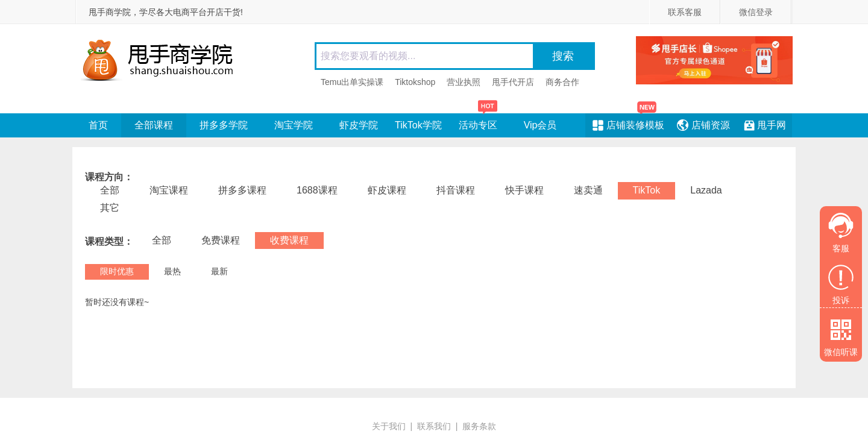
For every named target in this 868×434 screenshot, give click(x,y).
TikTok (647, 190)
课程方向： (109, 177)
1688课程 (317, 190)
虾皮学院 (359, 125)
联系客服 (685, 12)
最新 (219, 271)
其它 (110, 208)
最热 (172, 271)
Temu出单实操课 (352, 82)
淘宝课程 (169, 190)
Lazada (706, 190)
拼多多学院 (224, 125)
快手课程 (524, 190)
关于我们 (389, 426)
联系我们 (434, 426)
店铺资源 (711, 125)
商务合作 (562, 82)
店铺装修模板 (635, 125)
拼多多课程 (242, 190)
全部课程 (154, 125)
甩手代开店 (513, 82)
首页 (98, 125)
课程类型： (109, 242)
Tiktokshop (415, 82)
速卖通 (588, 190)
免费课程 (221, 240)
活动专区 (479, 122)
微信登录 (756, 12)
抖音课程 (456, 190)
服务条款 (479, 426)
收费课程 (289, 240)
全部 (110, 190)
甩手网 (772, 125)
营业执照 (464, 82)
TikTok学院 (418, 125)
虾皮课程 (387, 190)
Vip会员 (540, 125)
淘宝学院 (294, 125)
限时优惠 (117, 271)
